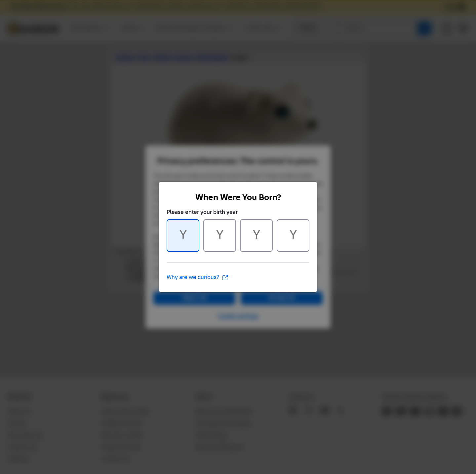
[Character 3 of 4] (256, 236)
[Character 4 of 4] (293, 236)
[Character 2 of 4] (220, 236)
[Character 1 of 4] (183, 236)
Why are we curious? (198, 278)
